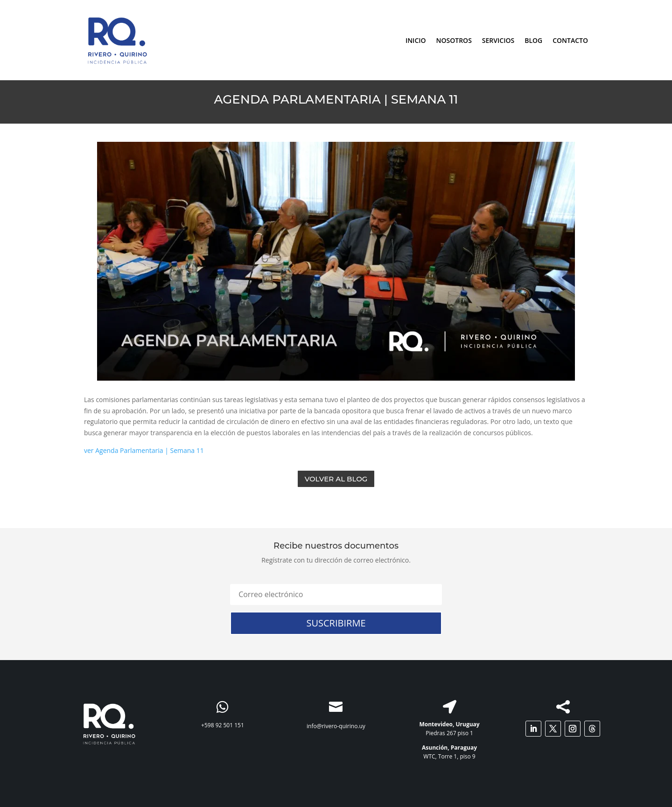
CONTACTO (570, 40)
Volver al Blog (336, 479)
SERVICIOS (498, 40)
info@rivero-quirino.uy (336, 726)
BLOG (533, 40)
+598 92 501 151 (223, 725)
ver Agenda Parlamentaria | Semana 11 (144, 450)
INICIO (416, 40)
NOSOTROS (454, 40)
